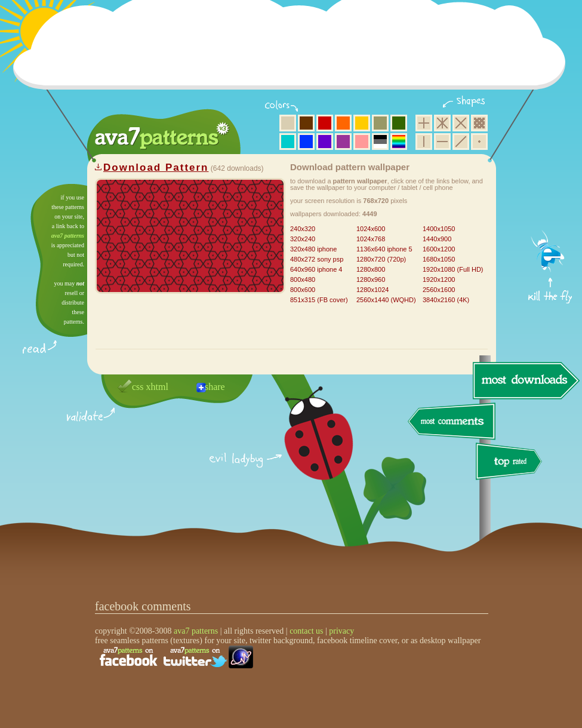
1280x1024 (372, 290)
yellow (362, 123)
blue (306, 142)
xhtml (157, 387)
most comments (452, 422)
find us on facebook (128, 657)
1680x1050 (439, 259)
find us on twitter (195, 657)
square (424, 123)
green (399, 123)
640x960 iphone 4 (316, 269)
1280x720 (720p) (381, 259)
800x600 (303, 290)
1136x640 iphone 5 (384, 249)
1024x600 (371, 229)
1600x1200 (439, 249)
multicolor (399, 142)
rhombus (461, 123)
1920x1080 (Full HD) (453, 269)
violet (325, 142)
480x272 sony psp (317, 259)
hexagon (442, 123)
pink (362, 142)
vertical (424, 142)
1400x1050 (439, 229)
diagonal (461, 142)
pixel (479, 123)
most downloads (525, 380)
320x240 (303, 239)
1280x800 (371, 269)
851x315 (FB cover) (319, 300)
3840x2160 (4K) (446, 300)
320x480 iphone (313, 249)
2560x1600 (439, 290)
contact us (306, 631)
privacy (341, 631)
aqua (288, 142)
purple (343, 142)
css (138, 387)
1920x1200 (439, 279)
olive (380, 123)
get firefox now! (551, 188)
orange (343, 123)
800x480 (303, 279)
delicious (307, 447)
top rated (511, 463)
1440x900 (437, 239)
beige (288, 123)
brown (306, 123)
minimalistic (479, 142)
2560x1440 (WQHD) (386, 300)
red (325, 123)
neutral (380, 142)
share (215, 387)
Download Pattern (156, 168)
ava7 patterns (68, 236)
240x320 (303, 229)
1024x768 (371, 239)
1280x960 (371, 279)
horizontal (442, 142)
